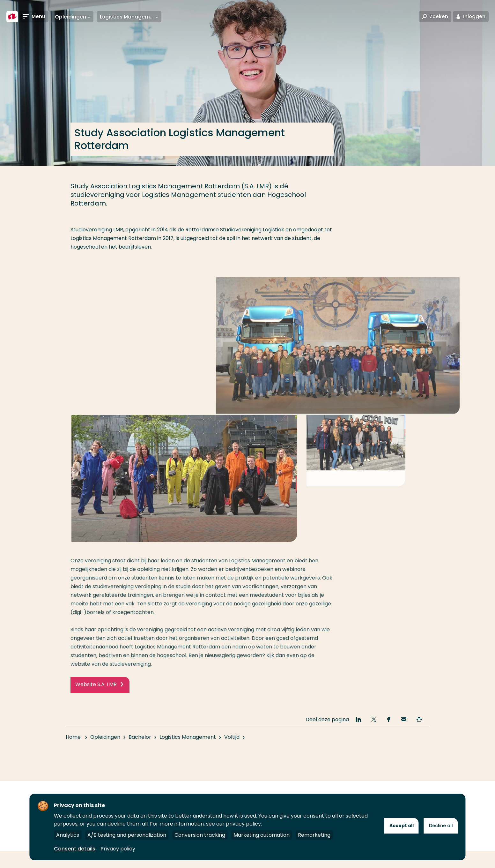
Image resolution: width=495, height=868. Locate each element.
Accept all (402, 826)
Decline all (441, 826)
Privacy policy (118, 849)
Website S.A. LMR (96, 719)
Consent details (75, 849)
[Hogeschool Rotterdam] (12, 17)
